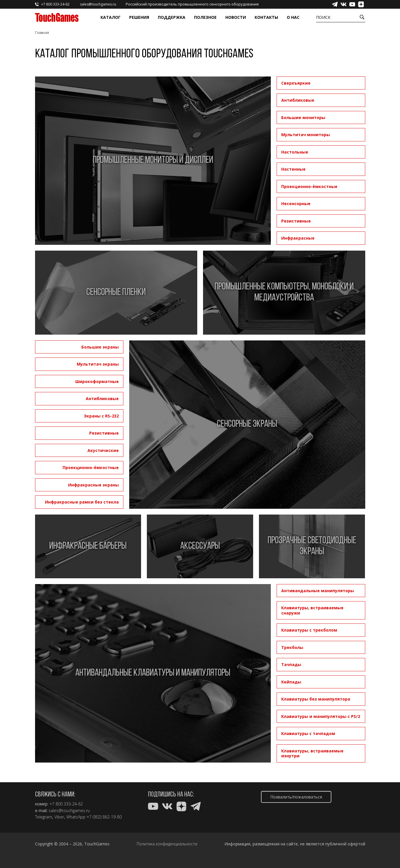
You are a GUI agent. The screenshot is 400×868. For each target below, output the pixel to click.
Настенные (293, 169)
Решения (139, 17)
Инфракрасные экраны (93, 485)
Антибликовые (298, 100)
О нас (293, 17)
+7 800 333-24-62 (66, 804)
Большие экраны (100, 347)
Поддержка (172, 17)
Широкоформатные (97, 381)
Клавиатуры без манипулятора (316, 699)
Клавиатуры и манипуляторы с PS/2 (321, 716)
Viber (59, 817)
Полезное (205, 17)
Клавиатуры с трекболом (309, 630)
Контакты (266, 17)
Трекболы (292, 647)
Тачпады (291, 664)
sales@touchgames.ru (69, 811)
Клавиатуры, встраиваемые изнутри (312, 753)
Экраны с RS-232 (101, 416)
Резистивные (296, 221)
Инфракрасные (298, 238)
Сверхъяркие (296, 83)
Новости (236, 17)
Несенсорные (296, 204)
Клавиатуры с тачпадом (308, 733)
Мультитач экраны (98, 364)
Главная (42, 33)
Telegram (44, 817)
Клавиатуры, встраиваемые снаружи (312, 610)
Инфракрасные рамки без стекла (82, 502)
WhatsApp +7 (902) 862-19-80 (94, 817)
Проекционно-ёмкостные (309, 186)
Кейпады (291, 682)
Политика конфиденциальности (167, 844)
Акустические (103, 450)
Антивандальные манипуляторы (318, 591)
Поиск (323, 17)
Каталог (110, 17)
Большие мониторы (303, 117)
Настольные (295, 152)
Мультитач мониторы (306, 135)
